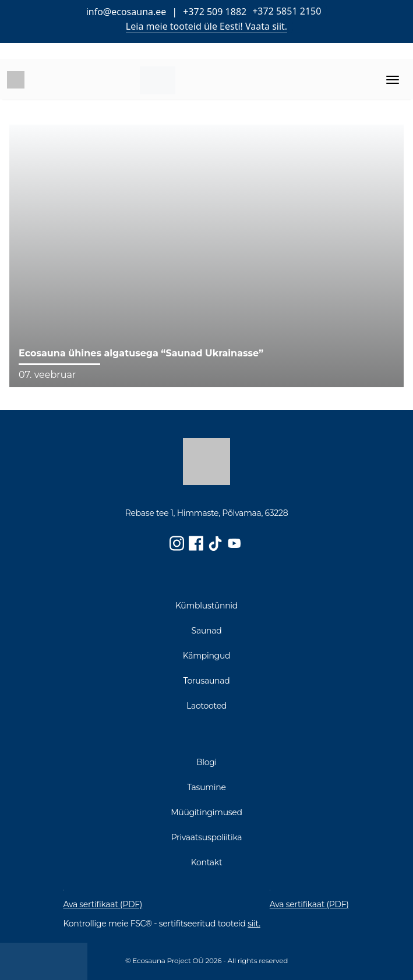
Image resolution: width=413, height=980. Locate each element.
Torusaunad (207, 681)
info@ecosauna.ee (126, 12)
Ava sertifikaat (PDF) (103, 905)
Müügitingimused (206, 812)
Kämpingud (207, 656)
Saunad (207, 631)
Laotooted (206, 706)
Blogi (206, 762)
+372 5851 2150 (287, 11)
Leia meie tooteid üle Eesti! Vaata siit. (206, 26)
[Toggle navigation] (393, 80)
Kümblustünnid (206, 606)
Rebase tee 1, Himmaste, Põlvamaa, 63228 (207, 513)
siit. (254, 924)
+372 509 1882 (215, 12)
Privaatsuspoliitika (207, 837)
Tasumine (206, 787)
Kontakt (207, 862)
